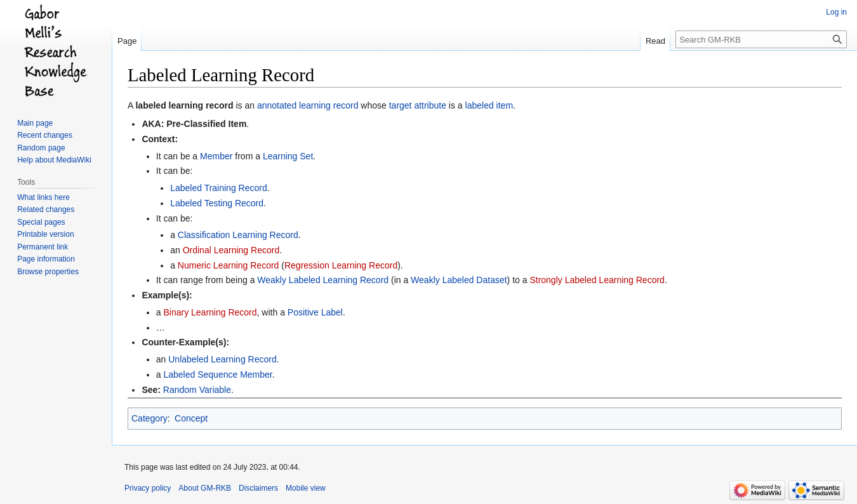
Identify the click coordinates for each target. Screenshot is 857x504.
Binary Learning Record (210, 312)
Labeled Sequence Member (217, 375)
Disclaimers (258, 488)
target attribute (418, 105)
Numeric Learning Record (229, 265)
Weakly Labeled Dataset (459, 280)
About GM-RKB (205, 488)
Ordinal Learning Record (231, 250)
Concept (191, 418)
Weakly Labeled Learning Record (323, 280)
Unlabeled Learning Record (222, 359)
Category (149, 418)
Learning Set (288, 156)
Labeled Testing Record (217, 203)
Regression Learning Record (341, 265)
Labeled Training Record (219, 188)
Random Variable (197, 390)
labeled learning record (184, 105)
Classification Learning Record (238, 235)
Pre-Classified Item (206, 124)
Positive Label (315, 312)
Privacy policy (148, 488)
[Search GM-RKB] (761, 39)
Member (216, 156)
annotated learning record (308, 105)
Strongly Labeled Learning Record (597, 280)
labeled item (489, 105)
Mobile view (306, 488)
